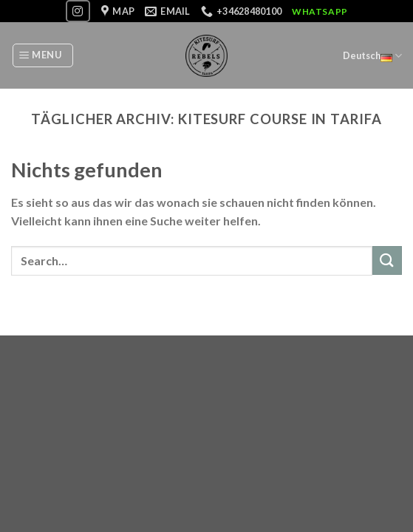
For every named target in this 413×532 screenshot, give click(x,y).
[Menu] (43, 55)
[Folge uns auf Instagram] (78, 11)
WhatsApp (320, 11)
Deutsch (372, 55)
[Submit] (387, 260)
